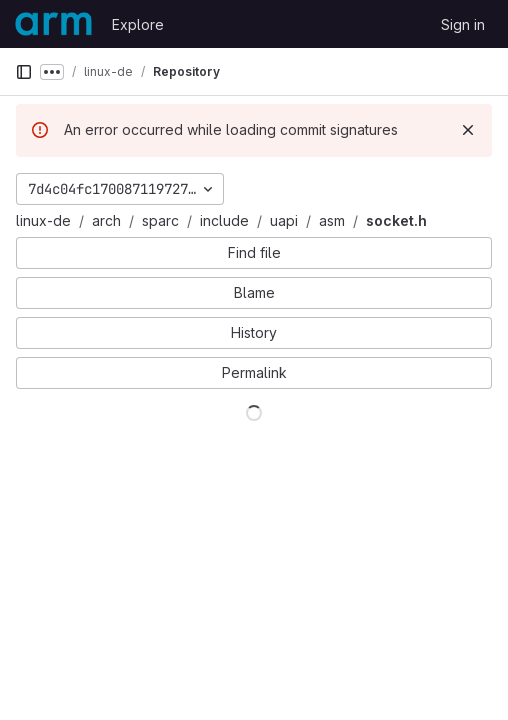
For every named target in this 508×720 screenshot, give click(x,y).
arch (106, 220)
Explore (138, 24)
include (224, 220)
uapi (284, 220)
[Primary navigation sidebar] (24, 72)
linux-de (43, 220)
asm (332, 220)
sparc (160, 220)
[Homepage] (53, 24)
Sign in (463, 24)
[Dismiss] (468, 130)
